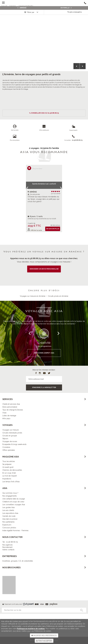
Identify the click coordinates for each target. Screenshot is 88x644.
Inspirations (7, 479)
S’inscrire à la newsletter (44, 387)
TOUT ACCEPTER (44, 641)
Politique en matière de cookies (31, 629)
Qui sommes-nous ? (10, 493)
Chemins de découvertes (12, 470)
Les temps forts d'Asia (11, 482)
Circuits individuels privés (12, 433)
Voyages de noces (10, 441)
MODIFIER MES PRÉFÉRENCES (44, 635)
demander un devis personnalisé (44, 269)
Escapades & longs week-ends (14, 444)
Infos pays (6, 418)
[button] (76, 66)
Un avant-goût (8, 467)
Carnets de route (9, 516)
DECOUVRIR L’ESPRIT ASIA (44, 353)
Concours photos (9, 528)
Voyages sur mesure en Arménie (33, 296)
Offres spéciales (9, 450)
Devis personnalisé (10, 407)
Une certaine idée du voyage (14, 499)
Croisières (6, 447)
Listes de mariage (9, 416)
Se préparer (7, 464)
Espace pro (7, 525)
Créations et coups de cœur (13, 502)
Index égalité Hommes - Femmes (15, 531)
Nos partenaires (8, 522)
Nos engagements (10, 496)
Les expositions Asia (10, 513)
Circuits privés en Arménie (58, 296)
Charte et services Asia (11, 404)
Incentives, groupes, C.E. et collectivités (18, 561)
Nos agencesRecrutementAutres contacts (8, 547)
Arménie (22, 8)
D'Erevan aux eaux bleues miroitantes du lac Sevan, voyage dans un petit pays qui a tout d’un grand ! (44, 199)
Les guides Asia (8, 507)
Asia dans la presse (10, 519)
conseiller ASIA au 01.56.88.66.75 (45, 113)
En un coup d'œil (9, 473)
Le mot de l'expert (10, 476)
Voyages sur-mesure (11, 430)
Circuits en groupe (10, 436)
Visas (4, 413)
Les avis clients (8, 510)
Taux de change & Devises (13, 410)
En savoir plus (53, 229)
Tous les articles (9, 461)
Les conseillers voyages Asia (14, 505)
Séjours (5, 439)
